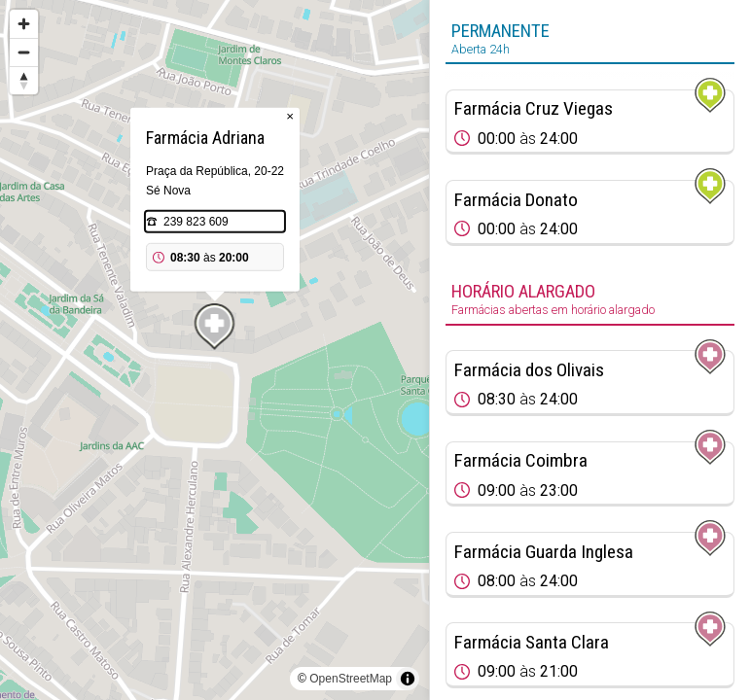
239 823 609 (196, 222)
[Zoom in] (24, 24)
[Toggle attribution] (408, 679)
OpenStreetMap (351, 679)
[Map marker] (215, 327)
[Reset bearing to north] (24, 80)
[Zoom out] (24, 52)
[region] (214, 350)
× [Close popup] (290, 116)
